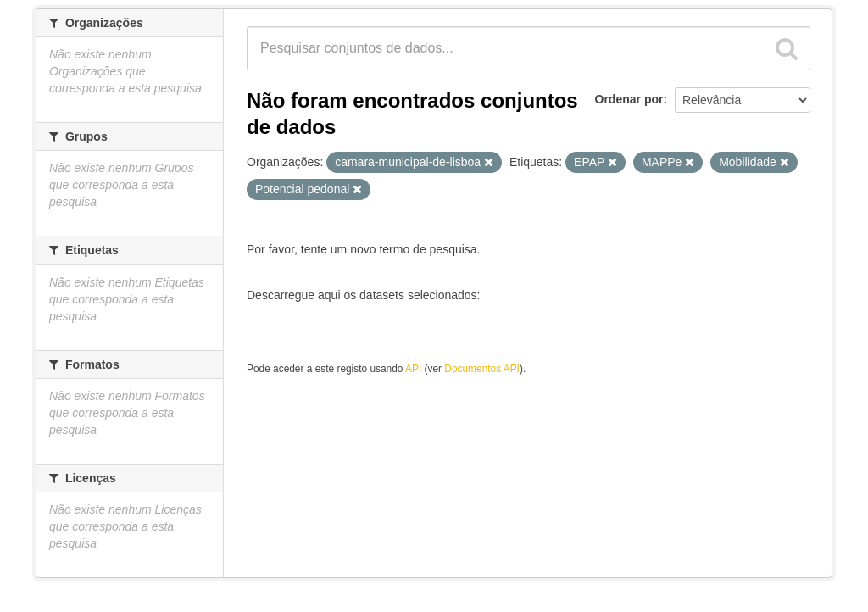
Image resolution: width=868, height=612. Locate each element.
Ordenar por (629, 99)
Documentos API (482, 369)
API (413, 369)
